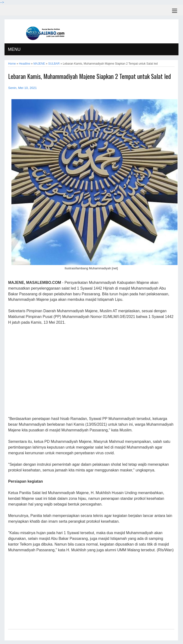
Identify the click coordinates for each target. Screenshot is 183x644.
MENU (14, 49)
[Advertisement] (91, 371)
